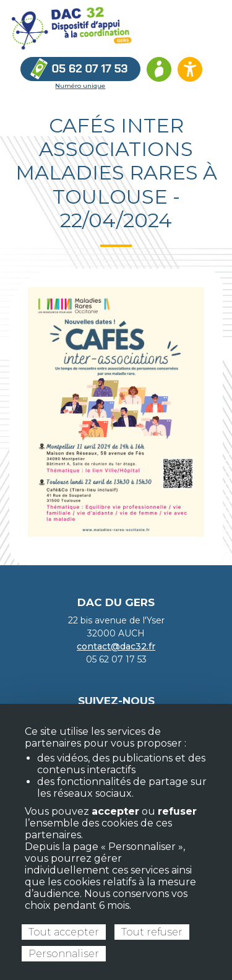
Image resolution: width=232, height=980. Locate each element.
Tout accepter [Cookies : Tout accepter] (64, 932)
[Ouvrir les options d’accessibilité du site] (190, 69)
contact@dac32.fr (116, 646)
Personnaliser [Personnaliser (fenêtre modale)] (64, 954)
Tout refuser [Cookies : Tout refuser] (152, 932)
